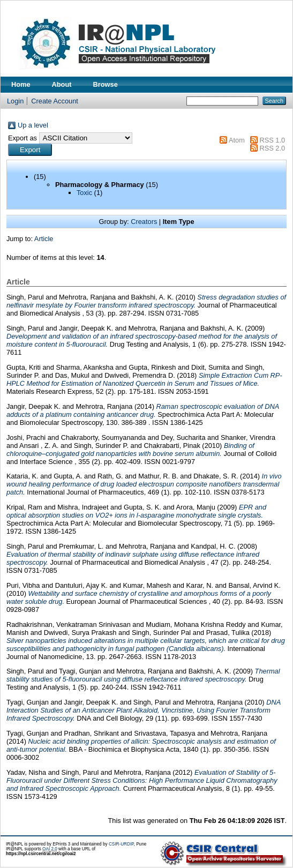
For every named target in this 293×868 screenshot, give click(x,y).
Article (44, 239)
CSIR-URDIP (121, 844)
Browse (106, 84)
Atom (237, 140)
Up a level (33, 125)
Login (15, 101)
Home (21, 84)
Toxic (84, 193)
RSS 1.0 (272, 140)
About (62, 84)
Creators (144, 222)
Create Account (55, 101)
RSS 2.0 (272, 148)
